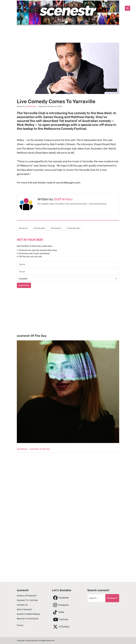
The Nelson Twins (73, 228)
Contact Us (22, 605)
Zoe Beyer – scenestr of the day (33, 449)
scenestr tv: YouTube (27, 600)
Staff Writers (63, 199)
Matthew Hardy (39, 228)
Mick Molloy (23, 228)
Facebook (60, 598)
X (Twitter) (61, 627)
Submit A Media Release (28, 614)
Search (112, 598)
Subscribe (24, 285)
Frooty (20, 625)
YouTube (60, 619)
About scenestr (24, 609)
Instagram (60, 605)
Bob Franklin (56, 228)
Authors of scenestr (27, 596)
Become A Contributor (28, 619)
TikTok (58, 612)
